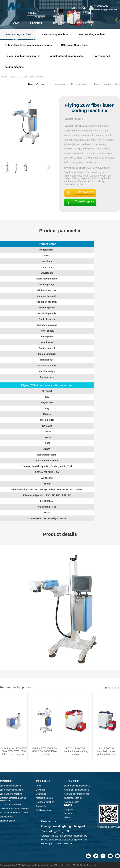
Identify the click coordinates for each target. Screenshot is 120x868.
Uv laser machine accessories (15, 809)
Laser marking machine (11, 790)
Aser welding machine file (76, 794)
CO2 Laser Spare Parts (11, 804)
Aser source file (72, 802)
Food (38, 786)
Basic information (38, 84)
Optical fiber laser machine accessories (13, 799)
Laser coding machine (34, 77)
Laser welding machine (11, 794)
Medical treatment (45, 798)
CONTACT (60, 39)
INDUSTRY (60, 23)
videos (67, 817)
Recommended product (107, 84)
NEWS (15, 39)
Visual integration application (14, 813)
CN (73, 8)
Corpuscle (41, 806)
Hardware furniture (45, 802)
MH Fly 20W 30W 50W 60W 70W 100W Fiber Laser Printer (45, 751)
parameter (59, 84)
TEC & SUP (83, 23)
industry (68, 813)
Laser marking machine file (77, 786)
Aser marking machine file (77, 790)
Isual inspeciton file (73, 798)
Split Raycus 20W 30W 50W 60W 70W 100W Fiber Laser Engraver (14, 751)
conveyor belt (6, 817)
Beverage (41, 790)
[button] (49, 167)
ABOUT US (36, 39)
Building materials (45, 810)
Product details (80, 84)
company (69, 809)
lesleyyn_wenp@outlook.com (105, 10)
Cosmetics (41, 794)
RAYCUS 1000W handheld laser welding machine (75, 751)
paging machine (8, 821)
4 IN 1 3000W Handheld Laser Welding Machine (106, 751)
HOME (15, 23)
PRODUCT (36, 23)
